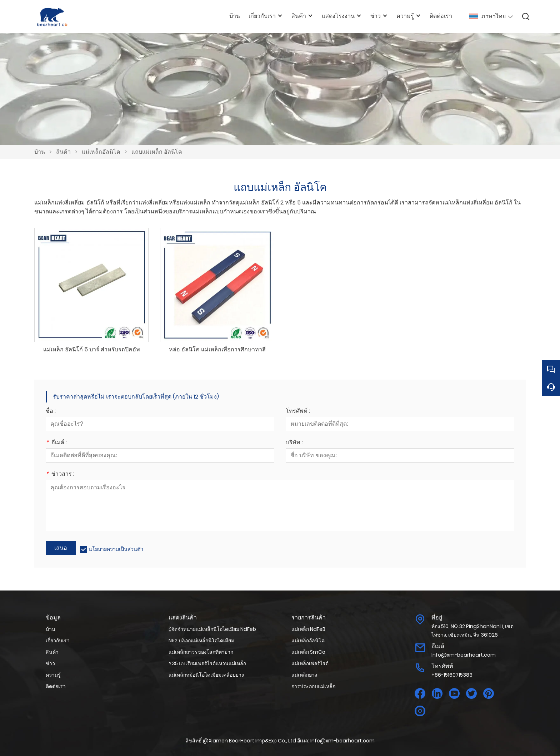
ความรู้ (53, 675)
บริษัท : (294, 443)
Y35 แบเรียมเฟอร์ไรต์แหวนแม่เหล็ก (207, 663)
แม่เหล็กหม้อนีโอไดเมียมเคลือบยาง (206, 675)
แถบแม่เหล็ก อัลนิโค (157, 152)
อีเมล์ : (56, 443)
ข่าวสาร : (60, 475)
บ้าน (40, 152)
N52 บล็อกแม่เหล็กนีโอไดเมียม (201, 641)
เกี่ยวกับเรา (58, 641)
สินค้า (63, 152)
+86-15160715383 (452, 675)
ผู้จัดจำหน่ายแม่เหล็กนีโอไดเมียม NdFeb (212, 629)
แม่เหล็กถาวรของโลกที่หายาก (201, 652)
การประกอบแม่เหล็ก (313, 686)
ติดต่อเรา (56, 686)
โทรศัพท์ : (298, 412)
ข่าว (50, 663)
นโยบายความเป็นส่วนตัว (116, 549)
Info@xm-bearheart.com (464, 655)
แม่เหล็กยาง (304, 675)
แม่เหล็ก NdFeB (308, 629)
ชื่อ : (51, 412)
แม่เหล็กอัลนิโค (101, 152)
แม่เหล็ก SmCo (308, 652)
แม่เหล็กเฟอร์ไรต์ (310, 663)
